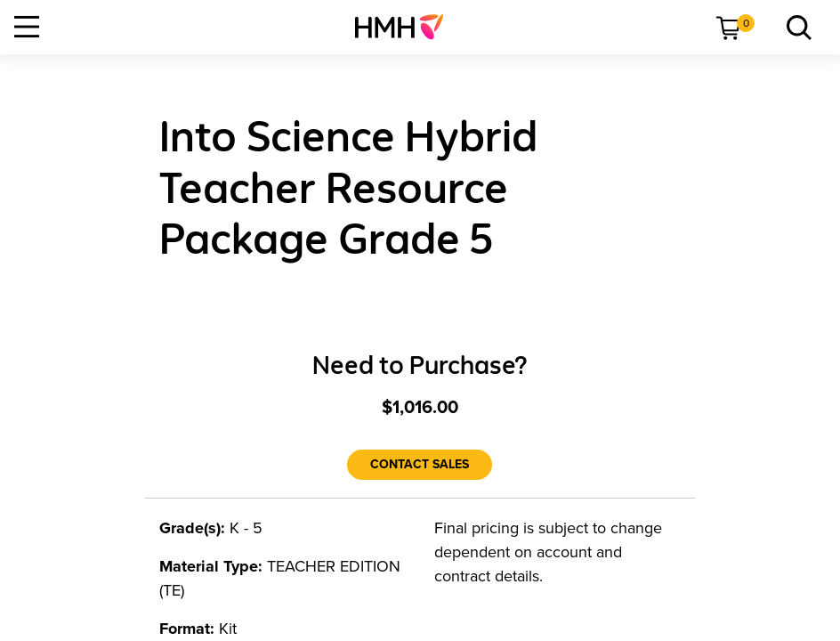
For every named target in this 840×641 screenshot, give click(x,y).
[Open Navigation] (27, 27)
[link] (406, 27)
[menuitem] (406, 27)
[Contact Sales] (420, 465)
